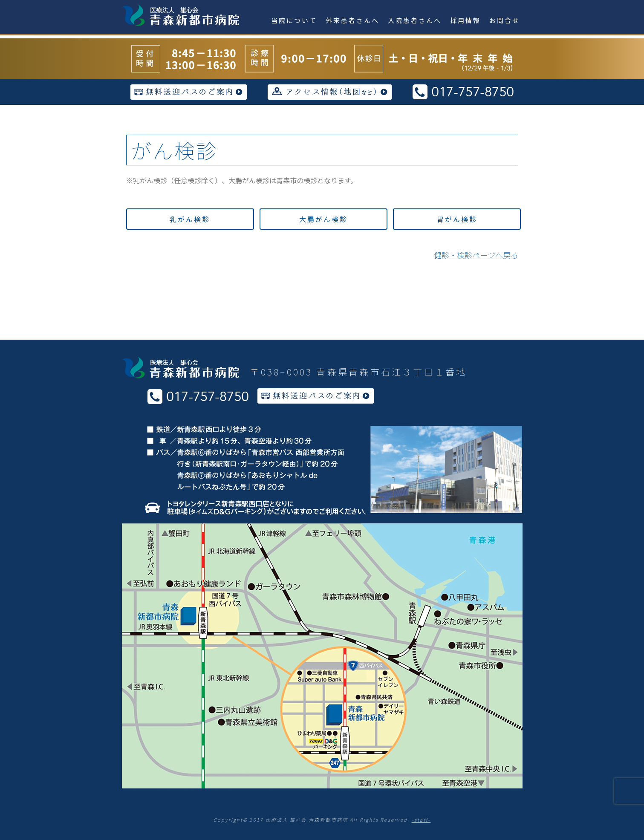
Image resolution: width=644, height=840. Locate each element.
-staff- (421, 820)
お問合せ (505, 20)
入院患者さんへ (415, 20)
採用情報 (465, 20)
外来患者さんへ (352, 20)
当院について (294, 20)
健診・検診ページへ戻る (476, 255)
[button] (190, 219)
